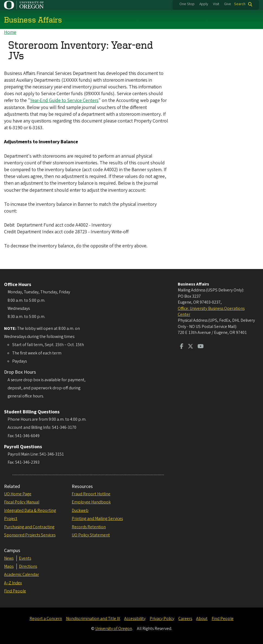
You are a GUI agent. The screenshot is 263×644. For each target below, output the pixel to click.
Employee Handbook (91, 502)
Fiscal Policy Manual (22, 502)
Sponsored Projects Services (30, 535)
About (202, 619)
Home (10, 32)
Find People (15, 591)
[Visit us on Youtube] (201, 347)
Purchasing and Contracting (29, 527)
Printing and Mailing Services (97, 519)
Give (228, 4)
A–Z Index (13, 583)
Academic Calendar (22, 575)
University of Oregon (114, 629)
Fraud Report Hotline (91, 494)
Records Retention (89, 527)
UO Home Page (18, 494)
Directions (28, 566)
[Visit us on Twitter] (190, 347)
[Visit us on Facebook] (182, 347)
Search (240, 4)
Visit (216, 4)
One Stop (187, 4)
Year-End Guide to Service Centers (64, 101)
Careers (185, 619)
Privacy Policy (162, 619)
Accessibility (135, 619)
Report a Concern (46, 619)
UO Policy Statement (91, 535)
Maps (9, 566)
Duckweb (80, 510)
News (9, 558)
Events (25, 558)
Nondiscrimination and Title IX (93, 619)
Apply (204, 4)
